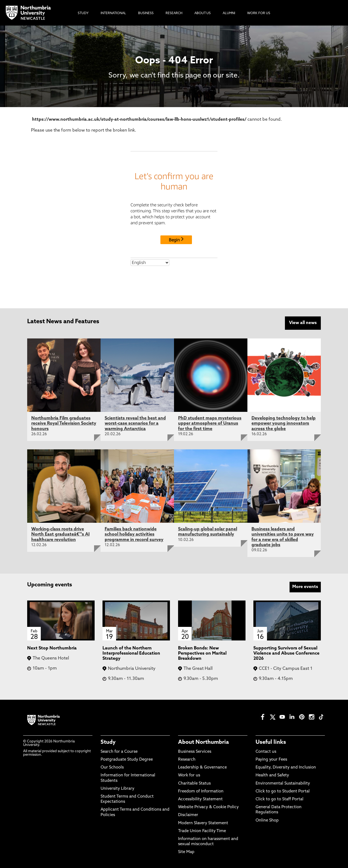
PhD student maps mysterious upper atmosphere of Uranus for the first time (210, 423)
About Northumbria (203, 742)
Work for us (189, 775)
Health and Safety (272, 775)
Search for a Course (119, 751)
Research (187, 759)
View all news (303, 323)
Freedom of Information (201, 791)
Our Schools (112, 767)
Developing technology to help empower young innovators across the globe (284, 423)
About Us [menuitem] (203, 13)
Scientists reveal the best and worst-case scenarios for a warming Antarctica (135, 423)
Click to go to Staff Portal (279, 799)
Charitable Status (194, 783)
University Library (117, 788)
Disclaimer (188, 815)
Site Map (186, 852)
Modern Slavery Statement (203, 823)
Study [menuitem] (83, 13)
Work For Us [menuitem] (259, 13)
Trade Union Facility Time (202, 831)
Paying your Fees (271, 759)
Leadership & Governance (202, 767)
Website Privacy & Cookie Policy (208, 807)
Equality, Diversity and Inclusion (286, 767)
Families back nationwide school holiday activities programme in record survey (134, 534)
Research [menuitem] (174, 13)
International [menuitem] (113, 13)
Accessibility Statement (200, 799)
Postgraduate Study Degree (127, 759)
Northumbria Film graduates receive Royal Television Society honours (64, 423)
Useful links (271, 742)
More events (305, 586)
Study (108, 742)
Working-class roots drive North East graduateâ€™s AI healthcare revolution (60, 534)
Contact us (266, 751)
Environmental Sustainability (283, 783)
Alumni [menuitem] (229, 13)
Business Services (195, 751)
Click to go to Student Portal (283, 791)
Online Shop (267, 820)
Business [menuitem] (146, 13)
